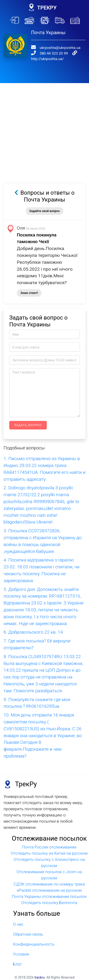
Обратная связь (28, 934)
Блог (18, 964)
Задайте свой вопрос (44, 211)
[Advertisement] (44, 128)
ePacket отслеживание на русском (49, 890)
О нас (18, 924)
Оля (21, 228)
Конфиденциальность (34, 944)
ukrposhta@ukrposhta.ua (60, 48)
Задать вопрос (28, 425)
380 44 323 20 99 (54, 53)
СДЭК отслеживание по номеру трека (49, 884)
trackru (40, 977)
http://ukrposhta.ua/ (47, 59)
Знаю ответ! (29, 293)
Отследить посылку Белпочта (49, 903)
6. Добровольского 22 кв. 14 (33, 632)
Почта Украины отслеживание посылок (49, 896)
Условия (21, 954)
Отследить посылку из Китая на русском (49, 853)
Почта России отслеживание (49, 847)
